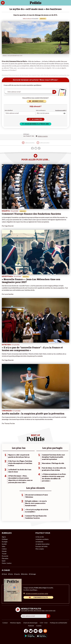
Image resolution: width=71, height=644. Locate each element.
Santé (4, 561)
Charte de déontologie (30, 623)
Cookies (39, 626)
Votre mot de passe (41, 110)
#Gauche (17, 574)
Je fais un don (40, 537)
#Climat (4, 574)
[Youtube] (36, 631)
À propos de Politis (42, 546)
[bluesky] (31, 631)
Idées (4, 546)
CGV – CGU (44, 623)
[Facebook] (26, 631)
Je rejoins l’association (42, 544)
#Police (11, 574)
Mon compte (40, 549)
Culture (4, 549)
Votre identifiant (9, 110)
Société (4, 544)
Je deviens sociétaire (42, 539)
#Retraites (24, 574)
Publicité (31, 626)
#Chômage (32, 574)
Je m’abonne (39, 542)
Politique (5, 539)
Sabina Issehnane (27, 19)
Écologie (5, 542)
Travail (4, 554)
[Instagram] (41, 631)
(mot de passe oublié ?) (61, 110)
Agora (4, 537)
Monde (4, 551)
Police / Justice (7, 563)
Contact (5, 623)
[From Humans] (45, 631)
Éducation (5, 558)
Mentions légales (15, 623)
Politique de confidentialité (58, 623)
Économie (5, 556)
